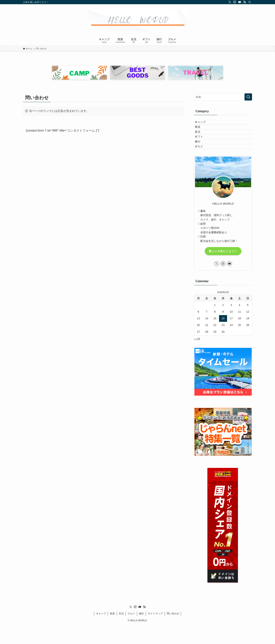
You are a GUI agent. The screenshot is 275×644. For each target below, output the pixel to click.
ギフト (202, 147)
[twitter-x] (230, 2)
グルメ (202, 163)
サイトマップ (155, 632)
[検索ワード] (223, 97)
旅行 (201, 155)
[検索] (250, 2)
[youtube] (240, 2)
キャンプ (203, 124)
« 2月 (197, 357)
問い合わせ (173, 632)
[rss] (245, 2)
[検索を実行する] (248, 97)
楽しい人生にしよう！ (223, 269)
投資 (201, 131)
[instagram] (235, 2)
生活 (201, 139)
